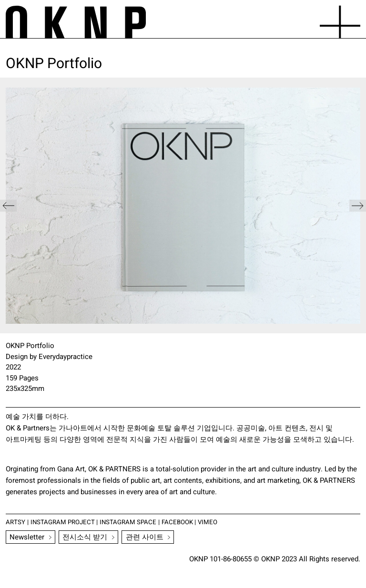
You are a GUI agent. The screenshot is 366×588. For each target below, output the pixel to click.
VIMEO (210, 522)
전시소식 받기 (85, 537)
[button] (358, 205)
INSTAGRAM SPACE (129, 522)
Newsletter (27, 537)
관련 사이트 (145, 537)
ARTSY (15, 522)
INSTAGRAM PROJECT (63, 522)
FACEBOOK (179, 522)
